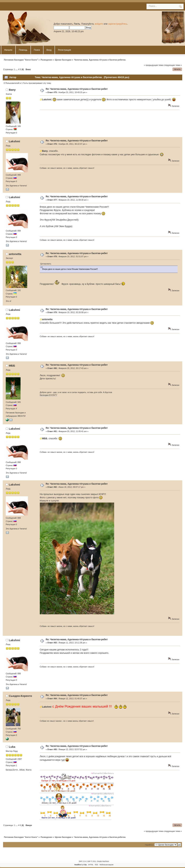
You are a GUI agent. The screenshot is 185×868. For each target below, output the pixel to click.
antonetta (15, 254)
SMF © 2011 (92, 861)
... (17, 69)
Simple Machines (103, 861)
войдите (99, 24)
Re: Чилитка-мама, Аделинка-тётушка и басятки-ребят (77, 89)
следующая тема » (173, 65)
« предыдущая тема (153, 65)
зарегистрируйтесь (118, 24)
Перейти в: (149, 845)
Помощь (23, 50)
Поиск (37, 50)
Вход (49, 50)
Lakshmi (15, 141)
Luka (12, 747)
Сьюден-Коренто (21, 696)
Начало (8, 50)
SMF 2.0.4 (82, 861)
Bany (12, 90)
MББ (12, 366)
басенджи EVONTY (48, 395)
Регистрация (64, 50)
